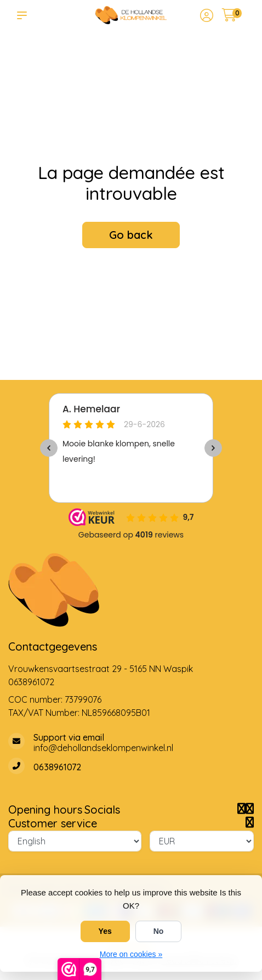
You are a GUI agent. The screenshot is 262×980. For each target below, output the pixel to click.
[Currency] (202, 841)
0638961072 (31, 682)
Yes (105, 931)
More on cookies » (131, 954)
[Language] (75, 841)
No (159, 931)
